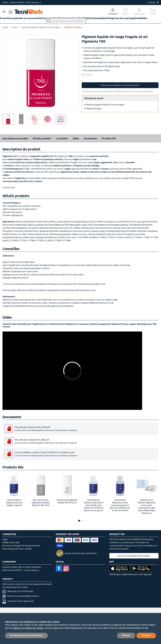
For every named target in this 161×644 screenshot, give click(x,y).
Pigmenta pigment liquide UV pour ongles (41, 27)
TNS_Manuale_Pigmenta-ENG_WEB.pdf (46, 429)
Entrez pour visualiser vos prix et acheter (120, 85)
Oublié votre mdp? (11, 542)
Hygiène (156, 19)
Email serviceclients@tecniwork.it (21, 596)
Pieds (97, 19)
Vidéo (76, 138)
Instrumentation (54, 19)
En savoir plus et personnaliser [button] (26, 635)
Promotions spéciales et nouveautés (22, 19)
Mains (119, 19)
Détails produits (42, 138)
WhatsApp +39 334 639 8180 (18, 591)
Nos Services (33, 2)
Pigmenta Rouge (73, 27)
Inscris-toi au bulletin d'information (134, 556)
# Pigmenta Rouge (93, 108)
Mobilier (7, 25)
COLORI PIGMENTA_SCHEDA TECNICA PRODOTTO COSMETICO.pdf (46, 454)
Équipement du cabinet (78, 19)
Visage (129, 19)
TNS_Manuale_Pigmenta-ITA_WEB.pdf (46, 441)
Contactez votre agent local (18, 601)
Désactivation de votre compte (17, 549)
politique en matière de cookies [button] (28, 628)
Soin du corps (142, 19)
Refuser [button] (126, 635)
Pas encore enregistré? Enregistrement (21, 546)
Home (6, 2)
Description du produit (15, 138)
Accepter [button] (146, 635)
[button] (79, 521)
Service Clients (18, 2)
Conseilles (62, 138)
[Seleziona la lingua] (153, 2)
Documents (90, 138)
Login (5, 539)
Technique (108, 19)
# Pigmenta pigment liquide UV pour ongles (104, 105)
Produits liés (109, 138)
